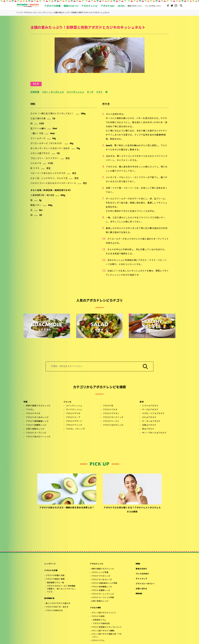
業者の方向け (141, 569)
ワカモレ (30, 410)
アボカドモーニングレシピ (103, 594)
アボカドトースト (111, 421)
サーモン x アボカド (151, 421)
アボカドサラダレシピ (101, 576)
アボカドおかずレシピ (113, 425)
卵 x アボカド (148, 429)
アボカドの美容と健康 (55, 579)
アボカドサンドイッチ (113, 417)
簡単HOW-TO (49, 598)
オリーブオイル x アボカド (154, 433)
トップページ (50, 564)
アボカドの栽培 (98, 616)
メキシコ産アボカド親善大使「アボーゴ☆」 (107, 636)
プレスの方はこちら (153, 6)
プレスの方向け (142, 574)
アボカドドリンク (74, 425)
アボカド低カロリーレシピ (38, 437)
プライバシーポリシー (145, 584)
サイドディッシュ (74, 410)
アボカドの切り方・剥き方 (57, 607)
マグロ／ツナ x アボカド (153, 414)
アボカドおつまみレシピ (37, 417)
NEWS (138, 564)
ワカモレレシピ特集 (100, 572)
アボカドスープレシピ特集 (103, 598)
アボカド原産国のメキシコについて (107, 627)
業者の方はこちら (135, 6)
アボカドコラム (98, 641)
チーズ (90, 92)
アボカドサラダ (33, 414)
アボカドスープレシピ (36, 433)
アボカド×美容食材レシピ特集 (104, 583)
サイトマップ (141, 579)
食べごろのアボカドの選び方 (58, 603)
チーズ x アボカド (150, 410)
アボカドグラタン (111, 414)
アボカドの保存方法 (54, 611)
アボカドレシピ (97, 564)
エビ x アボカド (149, 417)
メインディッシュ (75, 92)
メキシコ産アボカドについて (104, 613)
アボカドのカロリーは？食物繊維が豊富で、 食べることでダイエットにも (61, 589)
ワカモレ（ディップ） (76, 429)
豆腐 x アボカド (149, 425)
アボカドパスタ (110, 410)
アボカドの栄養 (51, 571)
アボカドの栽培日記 (101, 624)
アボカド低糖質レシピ (36, 425)
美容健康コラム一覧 (56, 583)
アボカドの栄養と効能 (55, 576)
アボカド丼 (108, 406)
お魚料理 (35, 92)
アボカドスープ (73, 417)
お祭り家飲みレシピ (35, 429)
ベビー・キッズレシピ (53, 92)
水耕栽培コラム (99, 620)
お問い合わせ (141, 589)
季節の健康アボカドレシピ (38, 406)
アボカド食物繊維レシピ (37, 421)
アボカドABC (95, 608)
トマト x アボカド (150, 406)
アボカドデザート (74, 421)
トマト (99, 92)
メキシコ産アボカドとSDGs (103, 631)
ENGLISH (139, 594)
